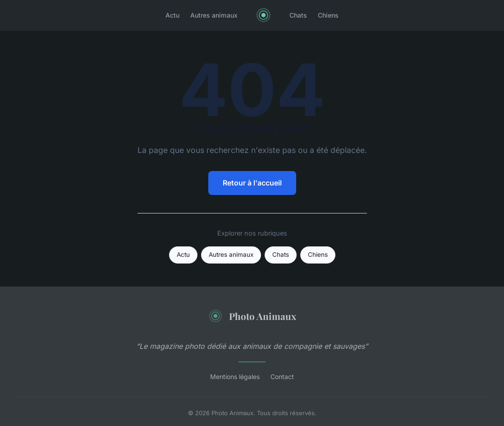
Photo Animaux (252, 316)
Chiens (328, 15)
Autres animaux (214, 15)
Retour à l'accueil (252, 183)
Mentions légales (235, 377)
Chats (298, 15)
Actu (172, 15)
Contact (282, 377)
